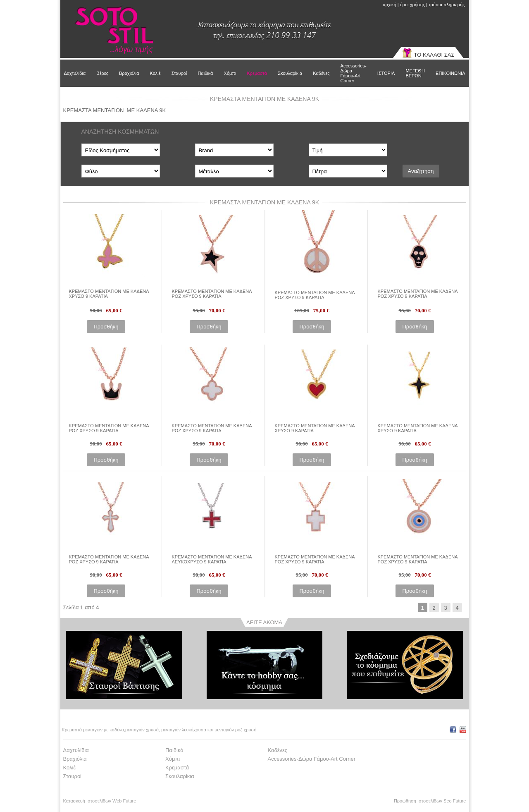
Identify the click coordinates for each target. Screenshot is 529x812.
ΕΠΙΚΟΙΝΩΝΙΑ (450, 73)
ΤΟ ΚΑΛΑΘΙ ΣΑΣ (434, 55)
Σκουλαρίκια (290, 73)
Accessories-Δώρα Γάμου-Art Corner (354, 73)
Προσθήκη (106, 327)
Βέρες (102, 73)
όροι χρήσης (412, 5)
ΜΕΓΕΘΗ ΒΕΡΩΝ (415, 73)
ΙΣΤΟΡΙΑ (386, 73)
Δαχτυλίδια (75, 73)
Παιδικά (205, 73)
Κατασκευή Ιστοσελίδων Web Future (100, 801)
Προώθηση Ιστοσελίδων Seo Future (430, 801)
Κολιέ (155, 73)
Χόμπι (230, 73)
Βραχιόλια (129, 73)
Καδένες (321, 73)
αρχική (389, 5)
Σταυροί (179, 73)
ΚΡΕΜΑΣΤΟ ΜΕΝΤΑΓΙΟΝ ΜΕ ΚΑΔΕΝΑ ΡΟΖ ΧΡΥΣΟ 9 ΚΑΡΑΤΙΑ (212, 294)
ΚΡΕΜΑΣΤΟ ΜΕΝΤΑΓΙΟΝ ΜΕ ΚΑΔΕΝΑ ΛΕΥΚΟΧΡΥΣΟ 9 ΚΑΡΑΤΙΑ (212, 559)
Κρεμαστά (257, 73)
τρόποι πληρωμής (447, 5)
